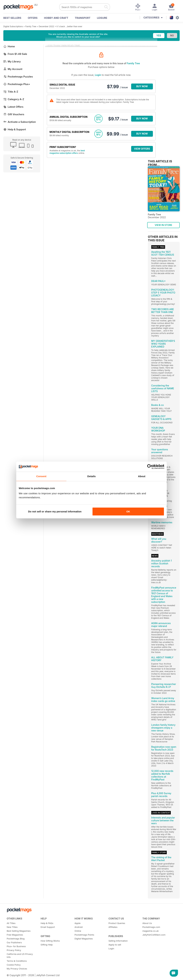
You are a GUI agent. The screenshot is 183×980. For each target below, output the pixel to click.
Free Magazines (15, 935)
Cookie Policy (14, 965)
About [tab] (142, 476)
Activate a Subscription (20, 122)
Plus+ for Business (16, 946)
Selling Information (118, 941)
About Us (147, 923)
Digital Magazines (84, 939)
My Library (12, 61)
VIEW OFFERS (142, 149)
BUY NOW (142, 86)
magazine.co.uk (150, 931)
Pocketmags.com (151, 927)
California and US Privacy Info (20, 956)
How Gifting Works (50, 941)
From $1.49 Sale (15, 54)
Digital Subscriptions (13, 26)
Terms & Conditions (17, 961)
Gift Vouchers (14, 114)
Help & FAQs (47, 923)
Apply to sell (115, 945)
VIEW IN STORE (164, 225)
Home (9, 46)
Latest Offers (13, 107)
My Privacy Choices (17, 969)
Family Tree (31, 26)
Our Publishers (14, 942)
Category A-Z (14, 99)
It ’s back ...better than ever (69, 26)
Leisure (102, 18)
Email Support (48, 927)
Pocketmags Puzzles (18, 77)
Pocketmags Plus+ (17, 84)
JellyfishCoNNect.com (154, 935)
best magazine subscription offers (67, 152)
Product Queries (117, 923)
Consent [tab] (41, 476)
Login (98, 75)
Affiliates (113, 927)
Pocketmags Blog (16, 939)
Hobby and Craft (56, 18)
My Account (13, 69)
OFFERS (33, 18)
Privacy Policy (14, 950)
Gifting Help (47, 945)
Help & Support (15, 129)
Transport (83, 18)
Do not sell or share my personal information (55, 511)
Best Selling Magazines (19, 931)
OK (128, 511)
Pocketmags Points (84, 935)
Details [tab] (91, 476)
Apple (78, 923)
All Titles (11, 923)
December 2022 (46, 26)
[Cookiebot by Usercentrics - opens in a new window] (150, 467)
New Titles (12, 927)
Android (79, 927)
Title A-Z (11, 92)
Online (78, 931)
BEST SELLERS (12, 18)
